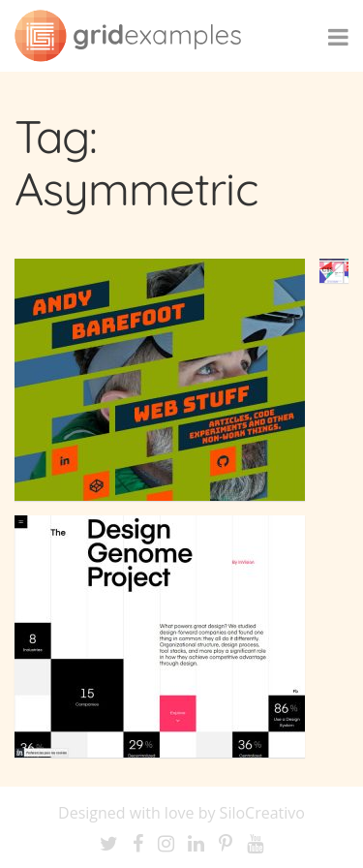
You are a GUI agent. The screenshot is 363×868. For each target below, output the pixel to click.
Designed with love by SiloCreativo (181, 813)
